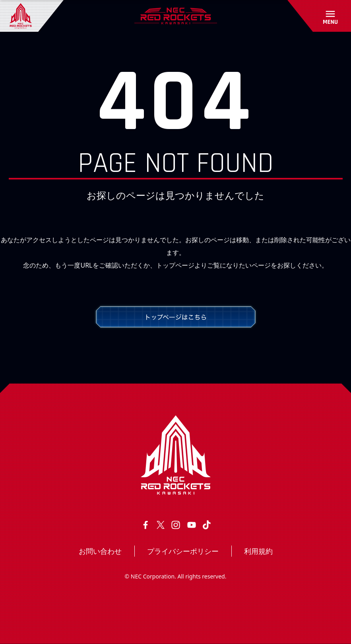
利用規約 (258, 551)
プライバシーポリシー (183, 551)
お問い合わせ (100, 551)
